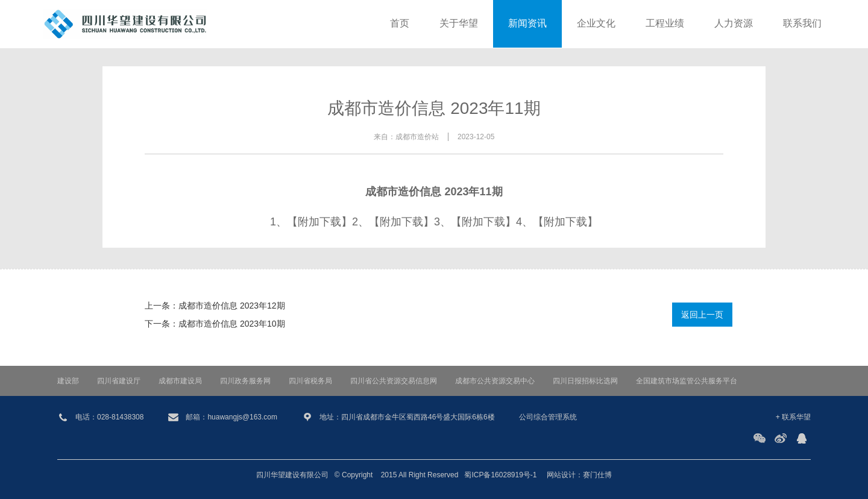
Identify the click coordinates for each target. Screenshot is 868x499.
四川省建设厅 (119, 381)
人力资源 (734, 24)
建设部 (68, 381)
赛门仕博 (597, 475)
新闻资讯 (527, 24)
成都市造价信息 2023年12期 (232, 306)
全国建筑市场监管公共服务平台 (687, 381)
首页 (400, 24)
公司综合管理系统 (548, 417)
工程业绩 (665, 24)
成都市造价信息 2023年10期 (232, 324)
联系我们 (802, 24)
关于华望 (459, 24)
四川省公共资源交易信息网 (394, 381)
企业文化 (596, 24)
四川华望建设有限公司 (292, 475)
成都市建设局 (180, 381)
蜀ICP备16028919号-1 (500, 475)
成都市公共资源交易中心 (495, 381)
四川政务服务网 (245, 381)
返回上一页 (702, 315)
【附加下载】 (319, 222)
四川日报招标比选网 (585, 381)
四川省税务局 (310, 381)
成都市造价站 (417, 137)
